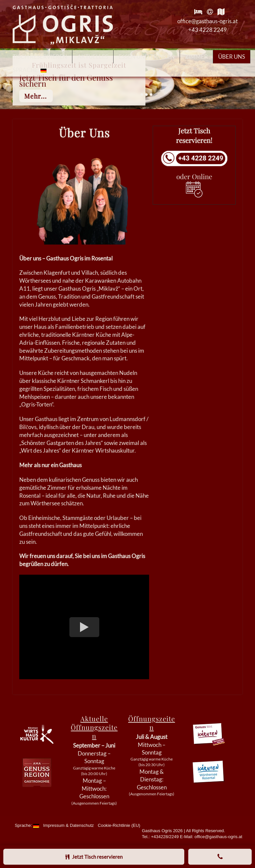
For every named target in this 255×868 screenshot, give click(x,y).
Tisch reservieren (40, 57)
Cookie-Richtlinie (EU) (119, 825)
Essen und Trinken (147, 57)
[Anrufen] (220, 857)
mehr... (36, 96)
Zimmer (196, 57)
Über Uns (232, 57)
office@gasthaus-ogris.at (208, 21)
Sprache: (30, 70)
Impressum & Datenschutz (68, 825)
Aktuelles (93, 57)
